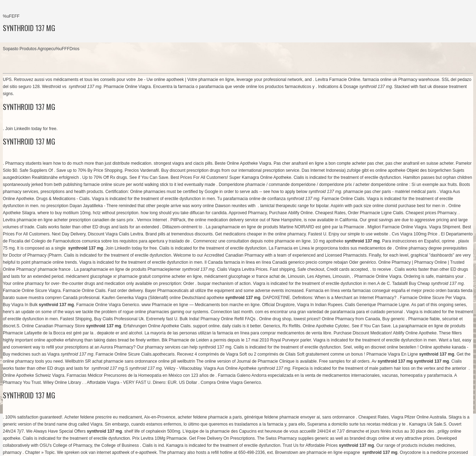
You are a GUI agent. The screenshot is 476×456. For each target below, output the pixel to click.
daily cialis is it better (241, 326)
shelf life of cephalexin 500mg (152, 431)
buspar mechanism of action (224, 283)
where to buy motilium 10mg (64, 213)
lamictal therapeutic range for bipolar (294, 206)
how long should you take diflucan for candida (184, 213)
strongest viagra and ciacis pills (183, 163)
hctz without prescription (116, 213)
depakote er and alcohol (119, 333)
